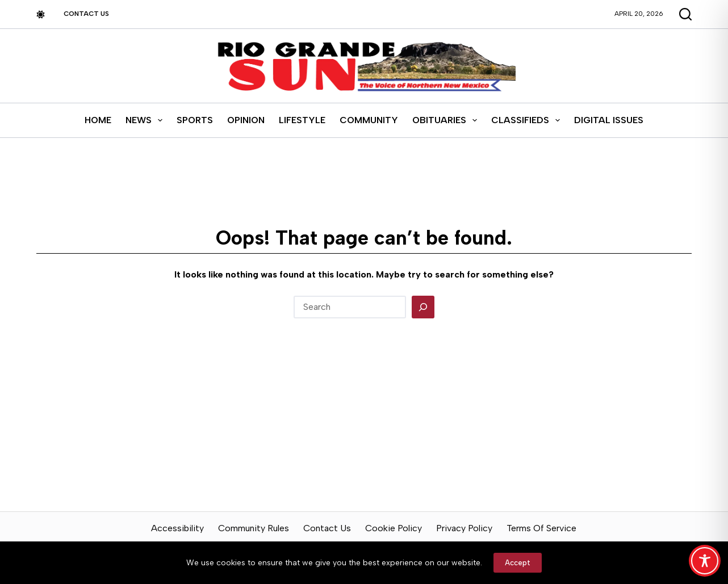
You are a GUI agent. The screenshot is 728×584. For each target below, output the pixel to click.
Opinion (246, 120)
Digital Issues (609, 120)
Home (98, 120)
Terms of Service (541, 528)
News (146, 120)
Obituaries (447, 120)
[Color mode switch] (41, 14)
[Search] (423, 307)
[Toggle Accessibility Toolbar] (705, 561)
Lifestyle (302, 120)
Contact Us (86, 14)
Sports (195, 120)
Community (369, 120)
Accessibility (177, 528)
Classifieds (528, 120)
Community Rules (254, 528)
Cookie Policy (394, 528)
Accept (518, 563)
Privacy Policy (464, 528)
